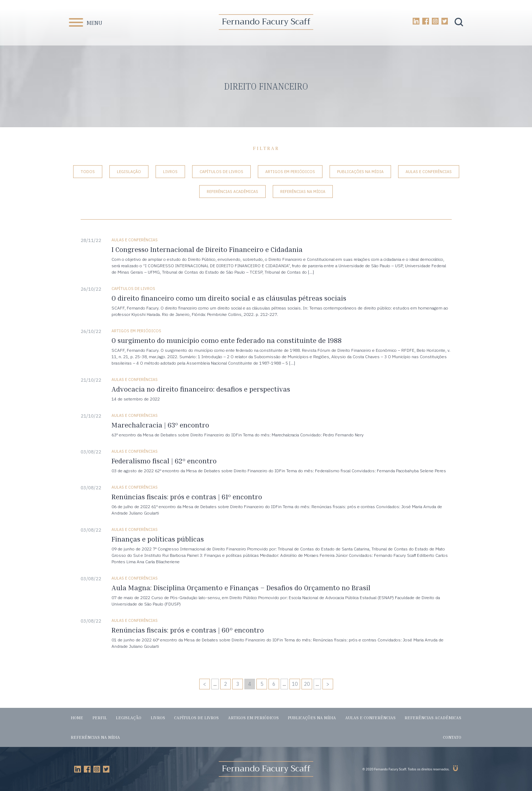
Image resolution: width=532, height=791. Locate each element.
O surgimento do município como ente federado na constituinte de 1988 (227, 340)
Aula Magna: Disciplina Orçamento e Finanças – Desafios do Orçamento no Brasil (241, 588)
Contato (452, 737)
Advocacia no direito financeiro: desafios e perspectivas (201, 389)
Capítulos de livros (221, 172)
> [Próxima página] (328, 684)
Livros (170, 172)
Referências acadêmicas (232, 192)
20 (307, 684)
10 (295, 684)
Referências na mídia (303, 192)
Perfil (100, 718)
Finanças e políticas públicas (158, 539)
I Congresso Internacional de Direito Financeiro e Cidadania (207, 249)
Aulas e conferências (429, 172)
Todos (88, 172)
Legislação (129, 172)
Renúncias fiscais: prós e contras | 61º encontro (187, 497)
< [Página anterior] (205, 684)
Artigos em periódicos (290, 172)
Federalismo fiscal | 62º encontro (164, 461)
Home (77, 718)
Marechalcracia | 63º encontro (160, 425)
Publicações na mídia (360, 172)
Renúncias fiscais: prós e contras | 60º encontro (188, 630)
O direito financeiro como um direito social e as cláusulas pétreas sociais (229, 298)
